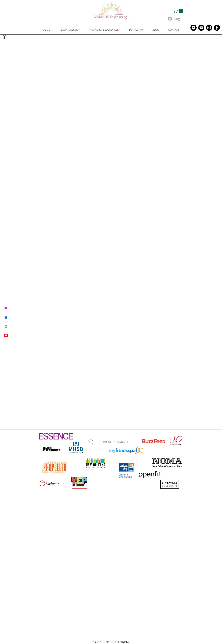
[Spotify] (193, 28)
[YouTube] (201, 28)
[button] (179, 11)
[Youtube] (6, 335)
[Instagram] (209, 28)
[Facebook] (217, 28)
